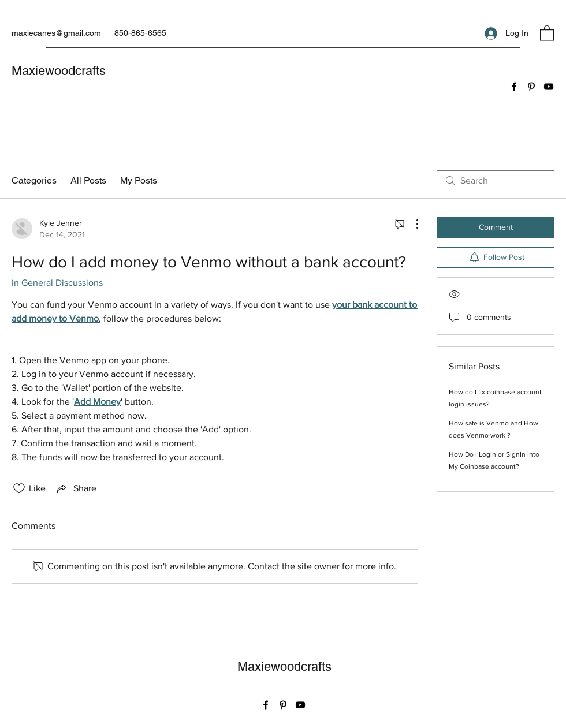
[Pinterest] (531, 87)
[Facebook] (514, 87)
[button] (547, 33)
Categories (34, 180)
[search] (496, 181)
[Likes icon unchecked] (19, 488)
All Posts (88, 180)
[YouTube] (549, 87)
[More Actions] (411, 224)
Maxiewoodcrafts (59, 71)
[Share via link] (76, 488)
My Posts (139, 180)
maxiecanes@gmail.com (56, 33)
